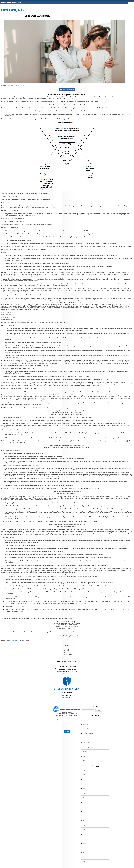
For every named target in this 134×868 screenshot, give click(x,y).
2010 (84, 816)
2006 (84, 770)
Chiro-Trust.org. (15, 641)
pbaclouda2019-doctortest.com (11, 2)
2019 (84, 784)
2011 (84, 825)
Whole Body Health (88, 747)
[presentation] (67, 726)
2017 (84, 775)
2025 (84, 857)
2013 (84, 793)
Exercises (86, 756)
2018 (84, 844)
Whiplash (86, 738)
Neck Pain (86, 724)
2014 (84, 834)
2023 (84, 853)
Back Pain (86, 720)
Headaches (86, 729)
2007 (84, 779)
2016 (84, 807)
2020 (84, 821)
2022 (84, 839)
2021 (84, 789)
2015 (84, 802)
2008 (84, 798)
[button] (98, 710)
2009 (84, 811)
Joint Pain (86, 752)
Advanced (23, 86)
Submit (67, 732)
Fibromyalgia (87, 743)
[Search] (88, 711)
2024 (84, 848)
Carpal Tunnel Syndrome (90, 733)
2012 (84, 830)
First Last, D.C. (13, 10)
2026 (84, 862)
